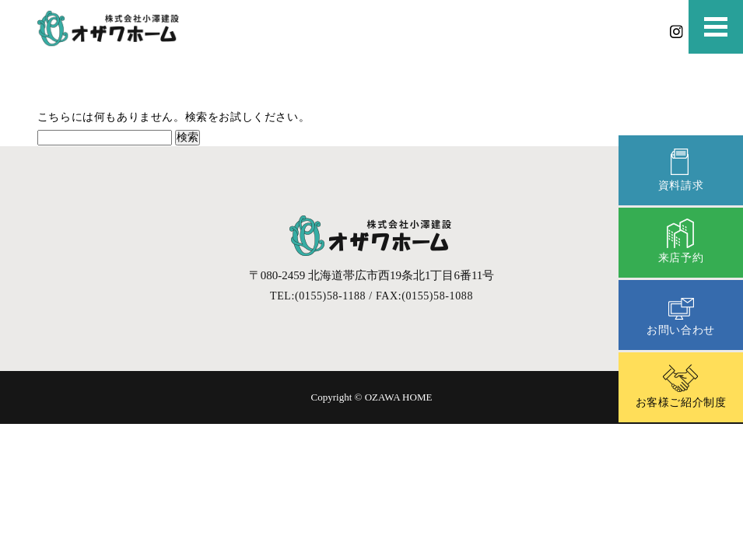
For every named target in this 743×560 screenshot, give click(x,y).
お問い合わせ (681, 313)
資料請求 (681, 168)
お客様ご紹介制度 (681, 385)
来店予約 (681, 241)
